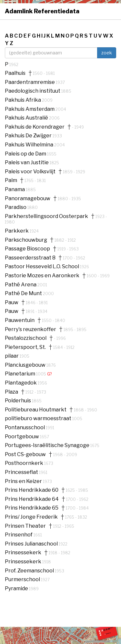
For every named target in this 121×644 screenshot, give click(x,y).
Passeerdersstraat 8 (30, 258)
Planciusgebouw (26, 365)
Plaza (11, 392)
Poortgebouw (22, 437)
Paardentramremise (30, 82)
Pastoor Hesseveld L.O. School (42, 266)
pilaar (12, 356)
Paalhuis (15, 73)
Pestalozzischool (26, 338)
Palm (11, 180)
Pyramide (17, 588)
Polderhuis (18, 401)
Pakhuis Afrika (23, 100)
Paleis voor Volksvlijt (30, 172)
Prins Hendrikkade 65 (32, 508)
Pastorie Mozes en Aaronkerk (42, 276)
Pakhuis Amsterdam (30, 109)
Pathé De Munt (24, 293)
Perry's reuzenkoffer (30, 329)
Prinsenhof (19, 535)
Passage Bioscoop (27, 249)
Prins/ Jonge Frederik (31, 517)
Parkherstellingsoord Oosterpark (46, 216)
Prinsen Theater (25, 526)
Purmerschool (23, 579)
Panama (15, 189)
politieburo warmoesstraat (39, 418)
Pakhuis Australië (27, 118)
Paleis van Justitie (27, 162)
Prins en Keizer (24, 481)
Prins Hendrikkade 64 (32, 499)
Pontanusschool (25, 427)
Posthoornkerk (25, 463)
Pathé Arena (21, 285)
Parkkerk (17, 231)
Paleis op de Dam (26, 154)
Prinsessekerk (23, 553)
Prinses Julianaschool (32, 544)
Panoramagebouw (28, 199)
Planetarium (20, 374)
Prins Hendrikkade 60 (32, 490)
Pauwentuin (20, 320)
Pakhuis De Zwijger (29, 136)
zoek (107, 53)
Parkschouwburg (26, 240)
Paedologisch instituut (33, 91)
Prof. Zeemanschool (30, 571)
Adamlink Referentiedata (42, 11)
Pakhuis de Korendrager (35, 127)
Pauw (12, 303)
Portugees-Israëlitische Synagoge (48, 445)
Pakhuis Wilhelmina (30, 145)
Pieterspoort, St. (25, 347)
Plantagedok (21, 383)
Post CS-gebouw (25, 454)
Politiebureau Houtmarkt (36, 410)
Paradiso (16, 207)
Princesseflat (22, 472)
